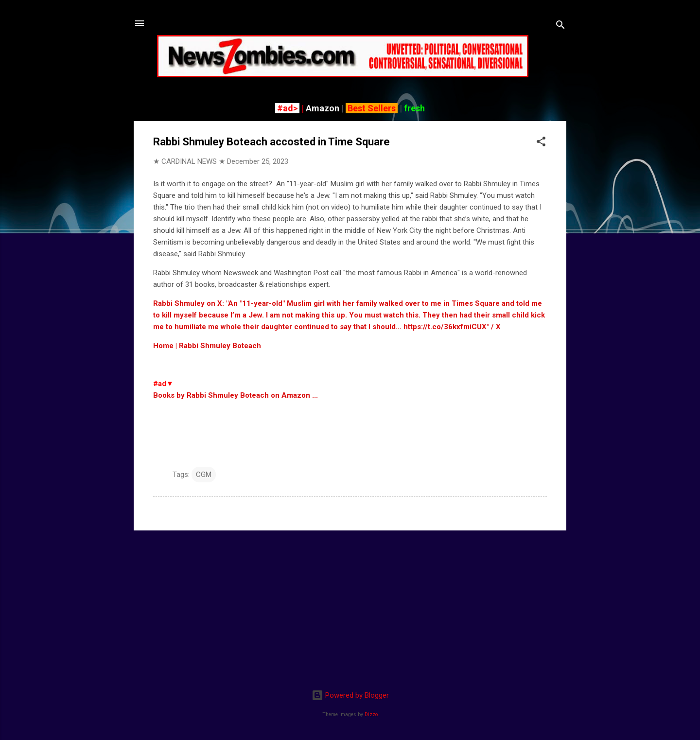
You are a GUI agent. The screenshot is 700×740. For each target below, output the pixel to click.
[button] (541, 143)
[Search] (560, 26)
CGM (204, 475)
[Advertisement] (350, 606)
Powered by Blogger (350, 695)
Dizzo (371, 714)
